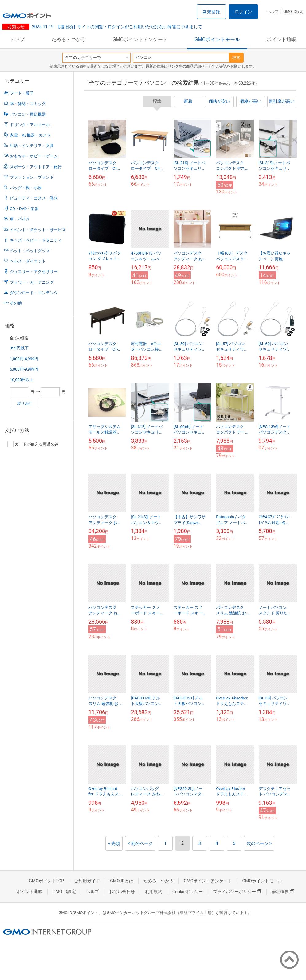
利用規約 (154, 892)
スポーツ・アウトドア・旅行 (36, 167)
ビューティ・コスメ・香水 (34, 198)
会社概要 (283, 892)
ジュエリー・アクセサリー (34, 272)
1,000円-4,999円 (24, 359)
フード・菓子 (22, 93)
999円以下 (19, 348)
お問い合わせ (122, 892)
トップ (17, 39)
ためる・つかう (69, 39)
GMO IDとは (122, 881)
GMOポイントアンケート (140, 39)
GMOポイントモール (217, 39)
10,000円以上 (22, 380)
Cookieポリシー (188, 892)
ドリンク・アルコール (30, 125)
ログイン (243, 12)
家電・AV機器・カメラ (30, 135)
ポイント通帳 (281, 39)
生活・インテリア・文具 (32, 146)
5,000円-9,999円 (24, 369)
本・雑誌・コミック (28, 104)
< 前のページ (140, 843)
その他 (16, 303)
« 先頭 (114, 843)
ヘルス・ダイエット (28, 261)
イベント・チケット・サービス (38, 230)
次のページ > (259, 843)
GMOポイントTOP (46, 881)
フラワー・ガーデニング (32, 282)
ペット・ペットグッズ (30, 251)
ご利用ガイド (87, 881)
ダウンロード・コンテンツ (34, 293)
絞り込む (25, 403)
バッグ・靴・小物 (26, 188)
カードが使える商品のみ (33, 444)
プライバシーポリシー (237, 892)
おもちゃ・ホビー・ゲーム (34, 156)
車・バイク (20, 219)
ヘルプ (273, 12)
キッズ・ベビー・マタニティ (36, 240)
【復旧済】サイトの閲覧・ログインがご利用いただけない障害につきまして (117, 27)
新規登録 (211, 12)
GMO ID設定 (294, 12)
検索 (236, 58)
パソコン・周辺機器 (28, 114)
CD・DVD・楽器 (24, 209)
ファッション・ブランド (32, 177)
